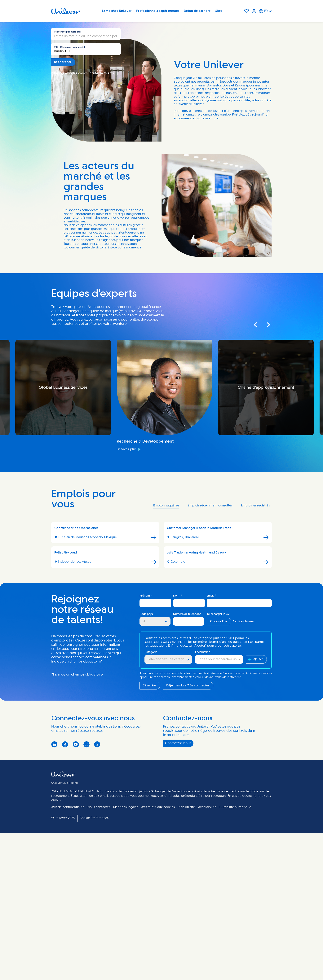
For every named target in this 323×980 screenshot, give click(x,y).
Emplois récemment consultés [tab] (210, 739)
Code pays (146, 848)
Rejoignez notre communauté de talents (84, 199)
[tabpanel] (161, 780)
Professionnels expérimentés (158, 11)
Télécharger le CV (218, 848)
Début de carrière (197, 11)
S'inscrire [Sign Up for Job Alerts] (149, 919)
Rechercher (63, 188)
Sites (219, 11)
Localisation (203, 886)
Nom (178, 830)
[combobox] (86, 176)
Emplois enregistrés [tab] (255, 739)
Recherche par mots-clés (68, 158)
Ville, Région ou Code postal (69, 173)
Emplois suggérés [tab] (166, 739)
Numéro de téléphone (187, 848)
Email (212, 830)
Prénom (146, 830)
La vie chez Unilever (117, 11)
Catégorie (151, 886)
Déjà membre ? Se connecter (188, 919)
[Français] (265, 11)
